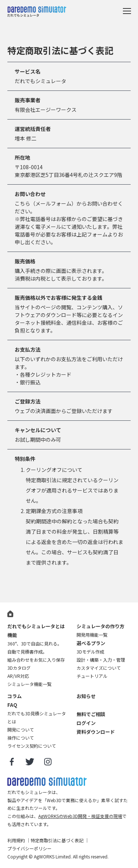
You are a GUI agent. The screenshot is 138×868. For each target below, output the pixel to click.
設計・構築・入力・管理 (101, 660)
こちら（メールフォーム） (46, 203)
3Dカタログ (19, 668)
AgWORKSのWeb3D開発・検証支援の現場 (80, 816)
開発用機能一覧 (92, 635)
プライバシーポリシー (29, 848)
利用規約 (16, 840)
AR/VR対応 (18, 676)
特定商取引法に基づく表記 (57, 840)
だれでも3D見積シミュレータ (47, 782)
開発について (21, 730)
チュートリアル (92, 676)
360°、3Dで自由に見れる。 (35, 643)
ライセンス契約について (32, 746)
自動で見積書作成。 (27, 652)
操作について (21, 738)
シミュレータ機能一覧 (29, 684)
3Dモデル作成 (90, 652)
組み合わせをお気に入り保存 (36, 660)
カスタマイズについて (99, 668)
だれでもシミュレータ (37, 13)
